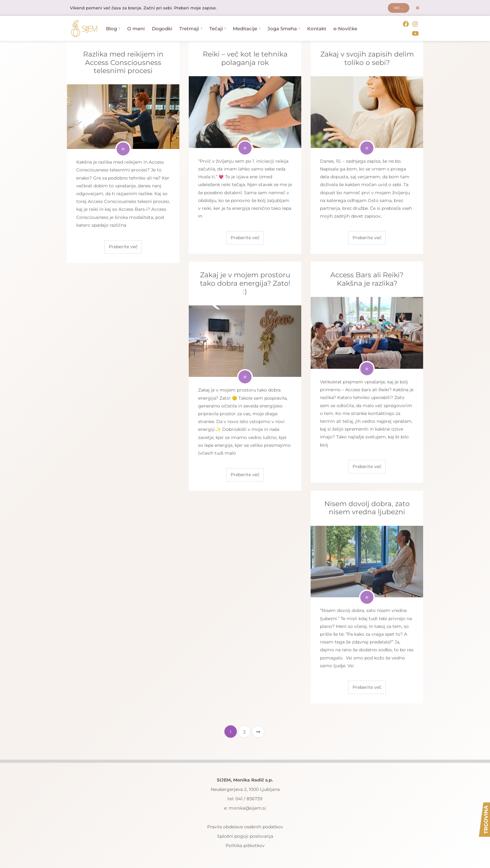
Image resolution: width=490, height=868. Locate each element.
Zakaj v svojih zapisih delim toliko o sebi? (367, 57)
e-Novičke (345, 28)
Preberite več (123, 246)
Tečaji (218, 28)
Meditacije (247, 28)
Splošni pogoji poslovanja (245, 835)
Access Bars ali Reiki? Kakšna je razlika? (367, 278)
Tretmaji (191, 28)
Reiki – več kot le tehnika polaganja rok (245, 57)
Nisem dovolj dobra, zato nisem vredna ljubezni (367, 507)
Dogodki (162, 28)
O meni (136, 28)
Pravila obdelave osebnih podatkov (245, 826)
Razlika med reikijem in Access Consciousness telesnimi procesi (123, 62)
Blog (113, 28)
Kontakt (317, 28)
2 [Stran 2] (244, 731)
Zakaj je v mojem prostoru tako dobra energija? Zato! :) (245, 282)
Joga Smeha (284, 28)
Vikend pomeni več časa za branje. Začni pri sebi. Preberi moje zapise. (149, 8)
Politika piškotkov (245, 845)
